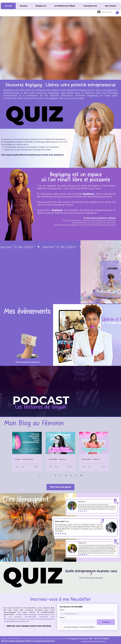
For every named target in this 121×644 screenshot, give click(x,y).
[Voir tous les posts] (60, 487)
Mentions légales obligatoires (13, 641)
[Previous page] (45, 475)
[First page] (40, 475)
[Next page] (76, 475)
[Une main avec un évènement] (27, 346)
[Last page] (81, 475)
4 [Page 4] (66, 475)
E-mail (62, 610)
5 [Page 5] (71, 475)
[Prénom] (77, 621)
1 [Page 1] (50, 475)
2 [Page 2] (55, 475)
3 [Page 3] (60, 475)
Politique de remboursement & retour (40, 641)
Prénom (63, 617)
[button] (117, 12)
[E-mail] (87, 614)
